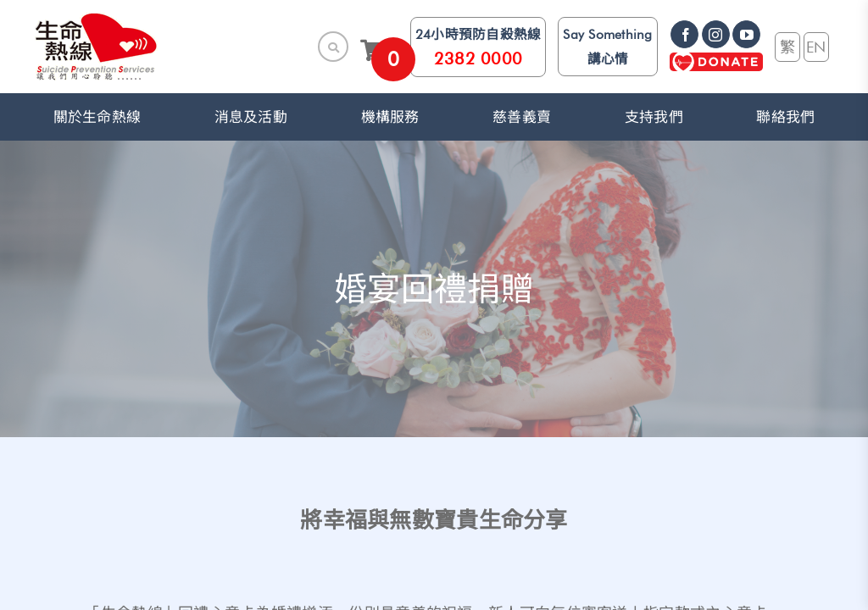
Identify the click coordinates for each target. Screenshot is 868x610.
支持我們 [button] (654, 117)
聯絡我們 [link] (785, 117)
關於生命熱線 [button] (97, 117)
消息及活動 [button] (251, 117)
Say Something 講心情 (607, 47)
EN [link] (816, 47)
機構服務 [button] (390, 117)
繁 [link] (787, 47)
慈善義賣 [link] (522, 117)
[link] (97, 47)
